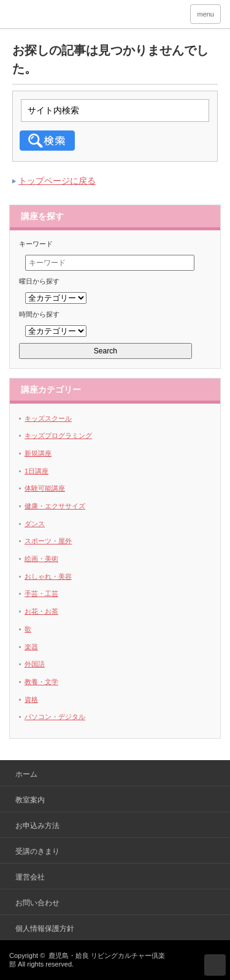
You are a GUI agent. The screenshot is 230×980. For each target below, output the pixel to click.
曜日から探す (39, 281)
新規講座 (38, 453)
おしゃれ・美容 (48, 576)
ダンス (35, 524)
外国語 (35, 664)
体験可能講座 (45, 488)
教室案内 (30, 800)
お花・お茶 (41, 611)
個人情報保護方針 (45, 929)
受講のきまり (37, 851)
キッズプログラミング (58, 435)
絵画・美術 (41, 559)
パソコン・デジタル (55, 717)
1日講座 (36, 471)
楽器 (31, 647)
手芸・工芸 (41, 594)
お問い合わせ (37, 903)
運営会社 (30, 877)
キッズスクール (48, 418)
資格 (31, 699)
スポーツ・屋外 (48, 541)
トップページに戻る (57, 181)
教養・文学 (41, 682)
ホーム (26, 774)
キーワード (36, 244)
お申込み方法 (37, 826)
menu (205, 14)
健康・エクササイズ (55, 506)
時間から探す (39, 314)
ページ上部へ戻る (215, 965)
